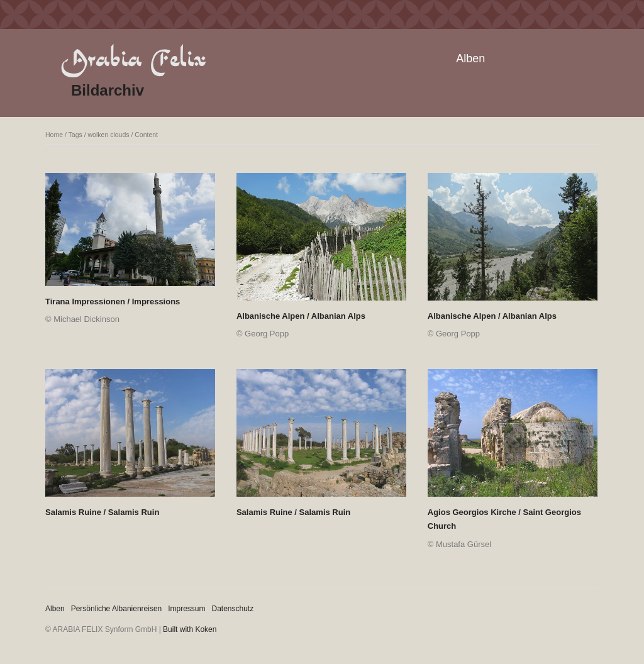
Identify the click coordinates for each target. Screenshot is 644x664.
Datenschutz (233, 609)
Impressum (186, 609)
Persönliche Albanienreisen (117, 609)
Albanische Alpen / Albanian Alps (301, 316)
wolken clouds (109, 135)
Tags (75, 135)
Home (54, 135)
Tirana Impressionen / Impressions (113, 302)
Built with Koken (190, 629)
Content (146, 135)
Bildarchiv (108, 90)
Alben (470, 58)
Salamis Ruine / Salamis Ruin (102, 512)
